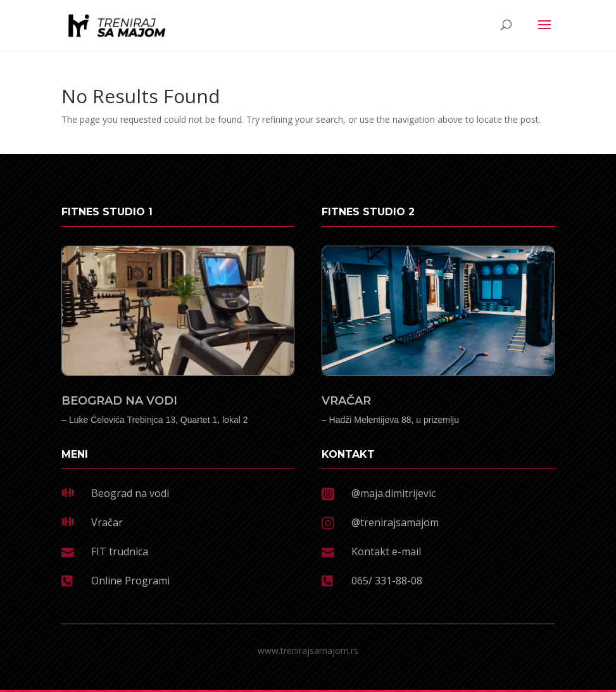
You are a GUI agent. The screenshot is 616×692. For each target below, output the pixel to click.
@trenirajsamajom (395, 522)
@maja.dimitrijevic (393, 493)
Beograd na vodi (130, 493)
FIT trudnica (120, 551)
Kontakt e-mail (386, 551)
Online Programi (130, 581)
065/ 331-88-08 (387, 581)
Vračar (107, 522)
